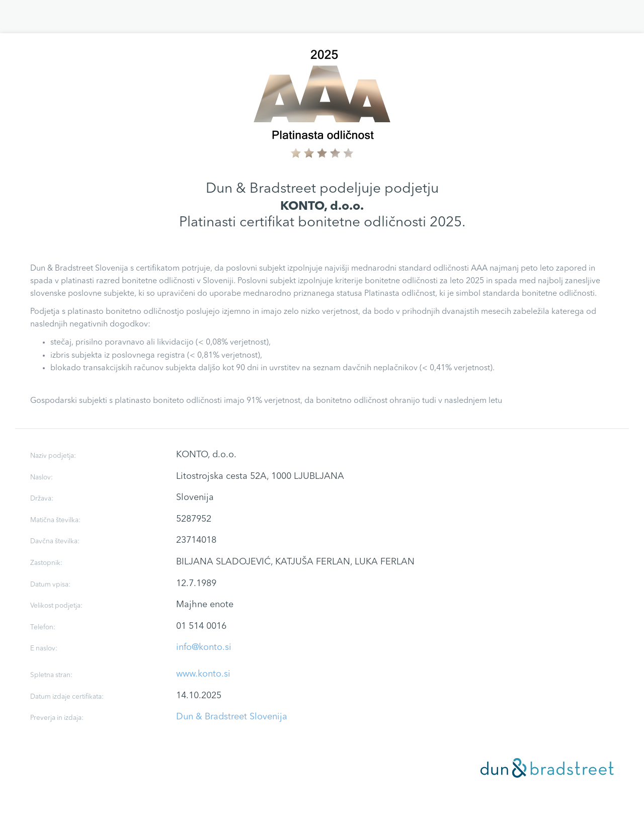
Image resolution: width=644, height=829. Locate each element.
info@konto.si (204, 647)
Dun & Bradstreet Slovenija (232, 717)
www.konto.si (203, 674)
